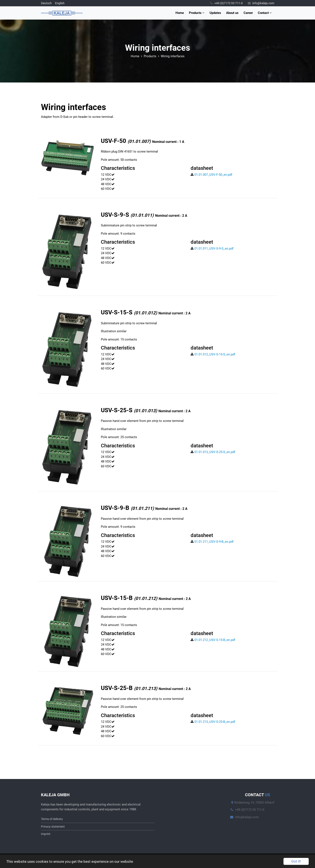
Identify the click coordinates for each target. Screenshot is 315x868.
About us (232, 13)
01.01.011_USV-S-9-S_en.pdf (212, 249)
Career (248, 13)
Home (180, 13)
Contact (265, 13)
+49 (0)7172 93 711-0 (227, 3)
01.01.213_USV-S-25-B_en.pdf (213, 722)
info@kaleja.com (261, 3)
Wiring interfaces (173, 56)
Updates (215, 13)
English (60, 3)
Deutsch (46, 3)
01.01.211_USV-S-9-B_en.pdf (212, 542)
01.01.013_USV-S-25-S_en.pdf (213, 452)
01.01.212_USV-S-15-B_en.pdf (213, 640)
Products (197, 13)
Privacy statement (53, 827)
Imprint (46, 834)
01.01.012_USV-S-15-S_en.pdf (213, 354)
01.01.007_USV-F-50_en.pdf (211, 175)
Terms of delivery (52, 819)
